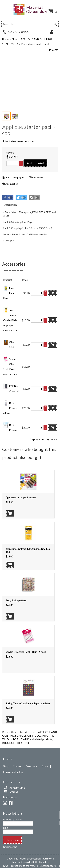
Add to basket (35, 163)
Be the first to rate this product (21, 141)
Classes (17, 766)
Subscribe (13, 840)
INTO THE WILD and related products (31, 739)
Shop (6, 766)
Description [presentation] (10, 205)
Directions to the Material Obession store (33, 866)
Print (52, 50)
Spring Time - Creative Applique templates (28, 703)
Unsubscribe (10, 847)
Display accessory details (43, 439)
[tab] (10, 205)
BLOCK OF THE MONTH (17, 743)
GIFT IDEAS (34, 736)
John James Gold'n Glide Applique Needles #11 (10, 320)
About (45, 766)
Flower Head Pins (10, 293)
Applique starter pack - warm (21, 497)
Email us (14, 792)
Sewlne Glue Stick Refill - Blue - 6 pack (26, 652)
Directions (32, 766)
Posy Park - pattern (16, 600)
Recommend (38, 178)
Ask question (12, 184)
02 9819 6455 (16, 32)
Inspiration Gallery (13, 772)
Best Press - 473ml (10, 408)
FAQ (5, 866)
